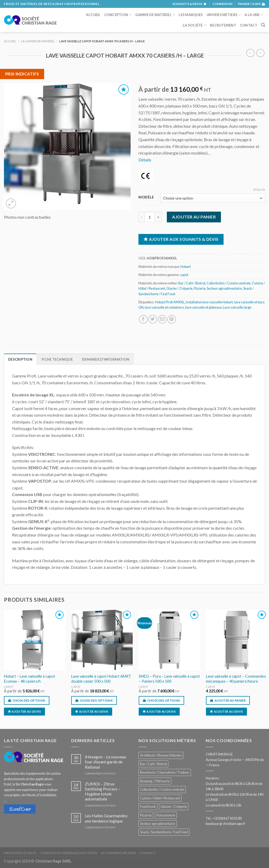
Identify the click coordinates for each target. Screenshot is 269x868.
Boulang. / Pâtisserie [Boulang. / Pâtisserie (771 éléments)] (155, 781)
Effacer (259, 190)
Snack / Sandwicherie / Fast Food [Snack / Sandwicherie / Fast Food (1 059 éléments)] (164, 832)
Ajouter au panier (194, 217)
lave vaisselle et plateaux (203, 307)
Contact (249, 25)
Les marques (191, 15)
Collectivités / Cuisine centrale (229, 283)
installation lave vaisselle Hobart (209, 302)
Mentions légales (20, 853)
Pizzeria (200, 288)
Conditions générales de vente (69, 853)
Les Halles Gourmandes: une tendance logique (107, 818)
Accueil (93, 15)
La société (195, 25)
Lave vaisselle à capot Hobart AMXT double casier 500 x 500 (101, 679)
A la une (254, 15)
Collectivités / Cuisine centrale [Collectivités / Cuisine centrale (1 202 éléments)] (162, 789)
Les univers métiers (118, 853)
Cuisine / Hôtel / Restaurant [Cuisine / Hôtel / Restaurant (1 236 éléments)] (160, 798)
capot (184, 275)
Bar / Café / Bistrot (192, 283)
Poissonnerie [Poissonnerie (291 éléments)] (166, 815)
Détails (145, 160)
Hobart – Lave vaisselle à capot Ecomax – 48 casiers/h (30, 679)
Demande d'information (106, 359)
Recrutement (223, 25)
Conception (118, 15)
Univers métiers (224, 15)
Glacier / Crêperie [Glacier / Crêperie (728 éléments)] (174, 806)
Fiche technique (57, 359)
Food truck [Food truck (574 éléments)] (148, 806)
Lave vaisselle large (237, 307)
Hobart (186, 267)
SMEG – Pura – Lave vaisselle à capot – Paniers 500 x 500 (169, 679)
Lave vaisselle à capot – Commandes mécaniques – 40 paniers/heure (236, 679)
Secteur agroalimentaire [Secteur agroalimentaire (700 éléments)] (158, 824)
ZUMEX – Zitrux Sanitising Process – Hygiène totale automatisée (103, 791)
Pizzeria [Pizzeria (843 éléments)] (146, 815)
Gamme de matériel (155, 15)
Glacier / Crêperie (179, 288)
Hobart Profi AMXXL (170, 302)
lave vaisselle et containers (164, 307)
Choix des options (29, 700)
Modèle (146, 197)
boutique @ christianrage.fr (226, 824)
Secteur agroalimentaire (224, 288)
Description (20, 359)
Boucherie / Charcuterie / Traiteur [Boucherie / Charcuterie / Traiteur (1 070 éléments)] (165, 772)
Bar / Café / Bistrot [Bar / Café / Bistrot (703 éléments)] (153, 764)
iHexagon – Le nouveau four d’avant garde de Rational (105, 762)
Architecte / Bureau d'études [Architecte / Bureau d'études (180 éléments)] (161, 755)
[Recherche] (263, 25)
